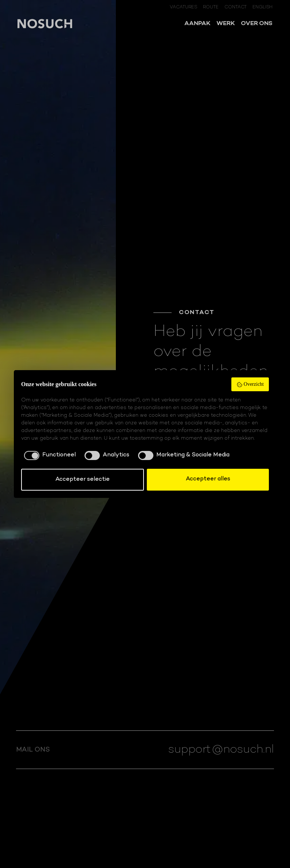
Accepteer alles (208, 479)
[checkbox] (48, 455)
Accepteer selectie (83, 479)
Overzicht (250, 385)
